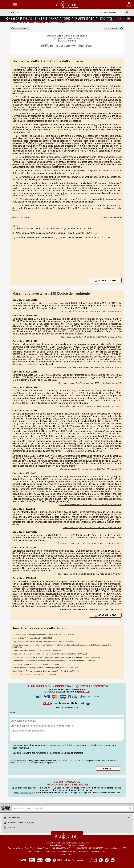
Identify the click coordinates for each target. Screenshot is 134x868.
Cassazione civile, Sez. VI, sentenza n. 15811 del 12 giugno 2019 (91, 311)
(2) (62, 195)
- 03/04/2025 (45, 671)
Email (12, 713)
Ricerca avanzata (127, 12)
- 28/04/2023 (54, 661)
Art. (21, 28)
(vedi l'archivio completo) (67, 707)
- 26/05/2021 (50, 654)
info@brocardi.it (50, 851)
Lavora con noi (67, 854)
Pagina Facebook (101, 859)
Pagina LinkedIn (113, 859)
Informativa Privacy (66, 851)
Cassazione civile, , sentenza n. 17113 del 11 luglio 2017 (90, 574)
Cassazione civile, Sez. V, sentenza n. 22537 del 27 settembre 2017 (90, 543)
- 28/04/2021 (37, 650)
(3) (64, 195)
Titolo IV (31, 22)
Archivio (102, 851)
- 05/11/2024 (36, 664)
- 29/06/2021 (56, 657)
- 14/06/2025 (34, 675)
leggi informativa (21, 748)
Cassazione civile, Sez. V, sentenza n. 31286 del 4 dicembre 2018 (91, 406)
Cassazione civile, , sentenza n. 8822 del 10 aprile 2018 (90, 505)
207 (96, 125)
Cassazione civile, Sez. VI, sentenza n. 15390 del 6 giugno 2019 (91, 337)
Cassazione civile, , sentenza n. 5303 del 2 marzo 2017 (91, 609)
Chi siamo (93, 851)
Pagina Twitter (107, 859)
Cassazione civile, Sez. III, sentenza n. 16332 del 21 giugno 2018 (91, 469)
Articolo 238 (60, 22)
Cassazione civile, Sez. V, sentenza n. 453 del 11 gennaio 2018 (92, 528)
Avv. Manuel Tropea (76, 845)
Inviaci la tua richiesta (23, 792)
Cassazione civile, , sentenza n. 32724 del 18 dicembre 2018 (88, 367)
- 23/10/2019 (32, 638)
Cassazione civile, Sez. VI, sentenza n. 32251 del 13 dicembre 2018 (90, 383)
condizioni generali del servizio (63, 745)
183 (95, 183)
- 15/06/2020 (43, 641)
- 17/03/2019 (44, 635)
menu (15, 4)
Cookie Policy (81, 851)
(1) (60, 195)
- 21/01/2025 (45, 668)
